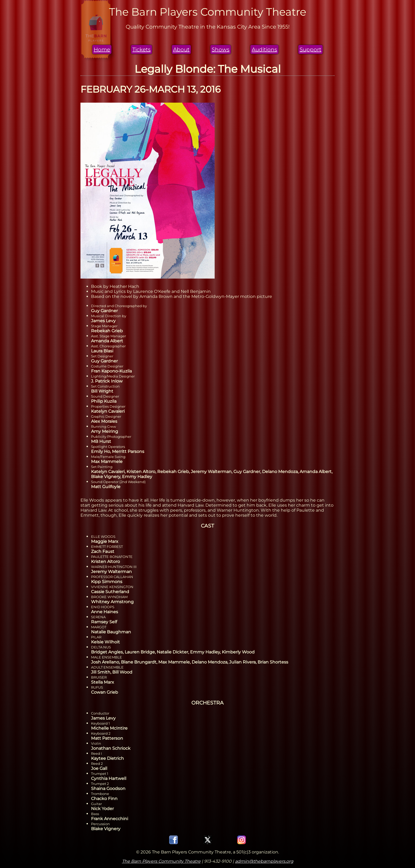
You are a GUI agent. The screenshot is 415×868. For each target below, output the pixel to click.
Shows (221, 49)
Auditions (264, 49)
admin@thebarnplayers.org (264, 861)
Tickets (141, 49)
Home (102, 49)
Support (310, 49)
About (181, 49)
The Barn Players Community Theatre (161, 861)
